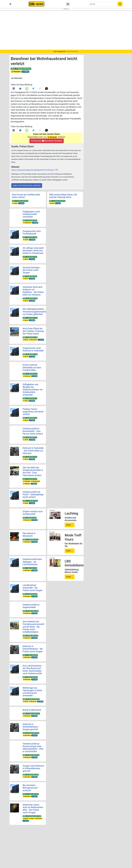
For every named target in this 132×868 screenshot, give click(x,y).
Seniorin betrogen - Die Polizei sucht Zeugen (32, 270)
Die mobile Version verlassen (66, 865)
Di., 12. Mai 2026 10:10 (30, 418)
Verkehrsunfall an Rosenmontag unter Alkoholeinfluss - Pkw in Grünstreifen (33, 748)
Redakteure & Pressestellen (25, 851)
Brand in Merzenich (32, 710)
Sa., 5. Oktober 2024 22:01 (57, 201)
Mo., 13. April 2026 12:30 (31, 540)
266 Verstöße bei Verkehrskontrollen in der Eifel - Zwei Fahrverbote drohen (33, 471)
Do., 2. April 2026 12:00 (30, 594)
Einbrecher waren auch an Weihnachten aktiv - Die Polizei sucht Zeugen (33, 809)
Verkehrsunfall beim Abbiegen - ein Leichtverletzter (32, 562)
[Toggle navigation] (68, 4)
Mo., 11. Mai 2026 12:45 (30, 501)
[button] (47, 89)
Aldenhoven (27, 223)
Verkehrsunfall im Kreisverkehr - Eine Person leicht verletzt (33, 431)
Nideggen (26, 484)
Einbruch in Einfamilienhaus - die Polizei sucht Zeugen (33, 649)
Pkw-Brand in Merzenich (29, 535)
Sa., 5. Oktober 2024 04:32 (21, 69)
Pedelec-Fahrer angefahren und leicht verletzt (33, 412)
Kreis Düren (33, 340)
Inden (25, 401)
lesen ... (70, 525)
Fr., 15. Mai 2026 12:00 (30, 220)
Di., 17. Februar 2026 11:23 (31, 755)
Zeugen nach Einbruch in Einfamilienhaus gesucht (33, 768)
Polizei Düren (17, 78)
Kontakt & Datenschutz (23, 849)
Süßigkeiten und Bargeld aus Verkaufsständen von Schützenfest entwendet (33, 390)
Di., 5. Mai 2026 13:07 (30, 518)
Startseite (19, 840)
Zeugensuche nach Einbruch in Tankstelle (33, 349)
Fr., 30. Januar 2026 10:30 (31, 775)
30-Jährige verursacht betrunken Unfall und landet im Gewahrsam (33, 251)
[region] (66, 30)
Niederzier (27, 376)
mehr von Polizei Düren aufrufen (27, 185)
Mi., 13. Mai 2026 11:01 (30, 318)
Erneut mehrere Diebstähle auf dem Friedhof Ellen (32, 367)
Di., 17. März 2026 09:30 (30, 655)
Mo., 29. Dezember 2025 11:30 (32, 816)
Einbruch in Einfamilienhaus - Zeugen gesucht (31, 727)
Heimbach (27, 481)
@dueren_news (115, 841)
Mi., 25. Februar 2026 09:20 (31, 699)
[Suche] (102, 4)
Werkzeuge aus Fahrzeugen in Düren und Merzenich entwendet (32, 692)
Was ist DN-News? (22, 844)
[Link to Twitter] (33, 88)
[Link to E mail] (40, 88)
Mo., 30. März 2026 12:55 (31, 611)
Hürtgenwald (35, 481)
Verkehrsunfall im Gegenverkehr (31, 606)
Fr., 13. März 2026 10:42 (30, 677)
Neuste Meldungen (22, 842)
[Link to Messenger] (20, 89)
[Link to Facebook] (14, 89)
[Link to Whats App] (27, 89)
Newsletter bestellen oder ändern (66, 848)
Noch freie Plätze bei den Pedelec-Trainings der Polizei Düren (33, 331)
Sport (58, 203)
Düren (52, 203)
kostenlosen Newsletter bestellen (47, 141)
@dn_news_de (115, 848)
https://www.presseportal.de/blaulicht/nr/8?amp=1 (33, 170)
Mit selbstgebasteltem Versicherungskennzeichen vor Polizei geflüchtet (35, 312)
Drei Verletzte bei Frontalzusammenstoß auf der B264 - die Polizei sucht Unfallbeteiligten (33, 627)
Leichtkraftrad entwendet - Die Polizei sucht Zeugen (33, 588)
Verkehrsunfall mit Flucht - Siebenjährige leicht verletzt (33, 495)
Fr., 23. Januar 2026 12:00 (31, 794)
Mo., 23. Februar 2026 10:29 (31, 714)
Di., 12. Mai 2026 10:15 (30, 398)
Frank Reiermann (113, 857)
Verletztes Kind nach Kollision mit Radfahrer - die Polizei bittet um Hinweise (33, 291)
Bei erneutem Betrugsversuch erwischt (30, 788)
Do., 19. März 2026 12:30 (30, 636)
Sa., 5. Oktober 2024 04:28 (20, 201)
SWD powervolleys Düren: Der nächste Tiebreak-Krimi (63, 196)
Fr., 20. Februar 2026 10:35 (31, 733)
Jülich (15, 203)
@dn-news (95, 848)
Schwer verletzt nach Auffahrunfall (33, 513)
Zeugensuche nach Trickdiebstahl (32, 232)
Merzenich (16, 72)
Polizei (25, 72)
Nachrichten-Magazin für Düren (26, 847)
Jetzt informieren (72, 51)
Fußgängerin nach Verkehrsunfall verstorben (31, 214)
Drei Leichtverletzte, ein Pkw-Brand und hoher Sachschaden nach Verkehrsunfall (32, 670)
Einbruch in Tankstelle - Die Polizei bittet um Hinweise (33, 451)
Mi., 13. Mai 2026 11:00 (30, 337)
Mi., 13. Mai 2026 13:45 (30, 298)
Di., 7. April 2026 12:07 (30, 568)
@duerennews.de (95, 842)
